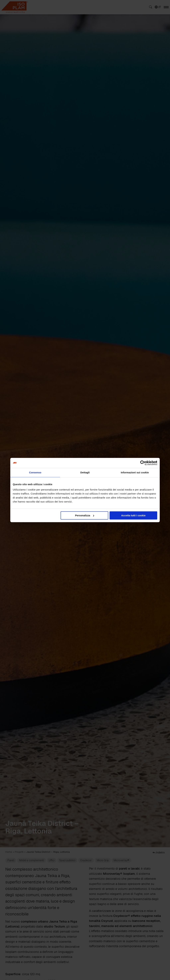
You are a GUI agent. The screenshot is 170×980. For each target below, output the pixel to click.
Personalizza (85, 515)
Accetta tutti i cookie (133, 515)
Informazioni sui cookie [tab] (135, 472)
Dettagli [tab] (85, 472)
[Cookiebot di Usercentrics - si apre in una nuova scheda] (143, 463)
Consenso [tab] (35, 472)
